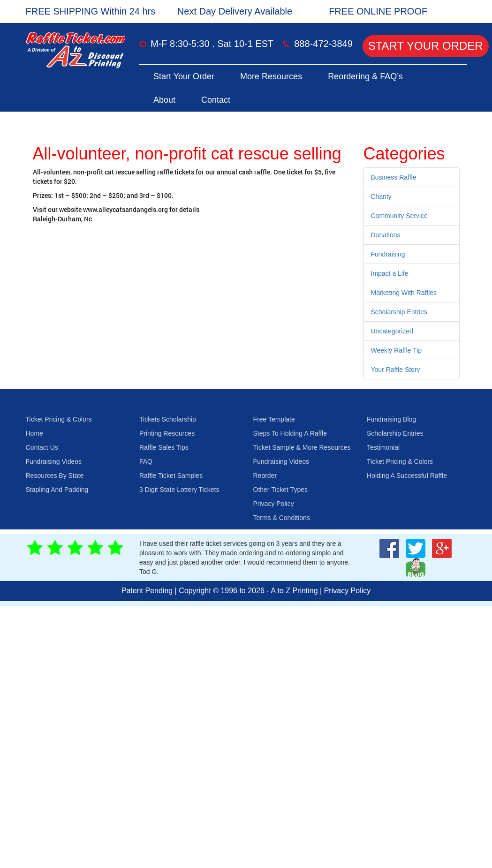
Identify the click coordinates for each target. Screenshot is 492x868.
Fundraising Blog (391, 419)
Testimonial (383, 447)
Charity (381, 196)
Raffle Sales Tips (164, 447)
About (164, 100)
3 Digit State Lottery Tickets (179, 490)
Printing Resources (167, 433)
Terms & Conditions (282, 518)
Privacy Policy (274, 504)
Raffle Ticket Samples (171, 476)
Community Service (399, 216)
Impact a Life (390, 273)
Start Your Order (426, 46)
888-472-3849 (323, 44)
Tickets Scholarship (168, 419)
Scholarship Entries (399, 312)
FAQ (146, 461)
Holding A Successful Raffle (407, 476)
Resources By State (55, 476)
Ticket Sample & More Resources (302, 447)
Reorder (265, 476)
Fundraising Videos (54, 461)
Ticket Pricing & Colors (59, 419)
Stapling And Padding (57, 490)
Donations (386, 235)
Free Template (274, 419)
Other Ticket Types (280, 490)
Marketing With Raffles (404, 293)
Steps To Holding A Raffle (290, 433)
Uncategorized (392, 331)
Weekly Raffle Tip (396, 350)
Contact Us (42, 447)
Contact (216, 100)
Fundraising (388, 254)
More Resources (271, 76)
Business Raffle (394, 177)
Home (34, 433)
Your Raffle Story (396, 370)
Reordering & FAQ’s (365, 76)
